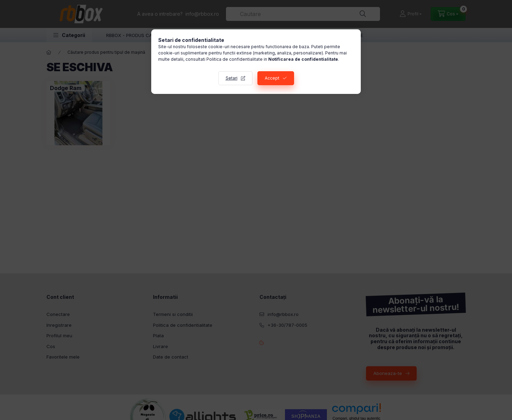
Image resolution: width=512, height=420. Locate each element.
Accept (272, 78)
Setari (232, 78)
